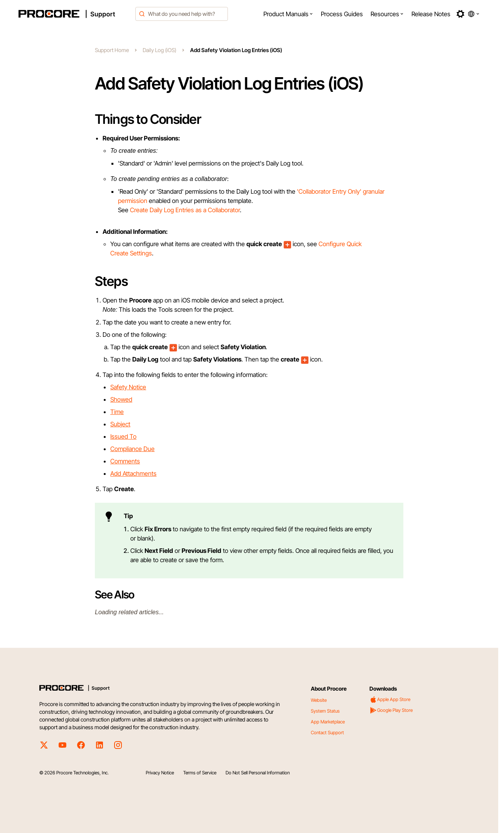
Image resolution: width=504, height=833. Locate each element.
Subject (120, 424)
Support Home (112, 50)
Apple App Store (390, 700)
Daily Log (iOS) (159, 50)
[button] (288, 14)
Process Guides (342, 14)
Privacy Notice (160, 773)
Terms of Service (200, 773)
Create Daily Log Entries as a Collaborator (185, 210)
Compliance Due (132, 449)
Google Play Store (391, 710)
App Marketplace (328, 722)
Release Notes (431, 14)
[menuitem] (288, 14)
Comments (125, 461)
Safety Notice (128, 387)
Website (319, 700)
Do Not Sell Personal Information (258, 773)
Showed (121, 399)
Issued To (123, 436)
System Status (325, 711)
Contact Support (327, 732)
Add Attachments (133, 473)
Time (117, 412)
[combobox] (182, 14)
